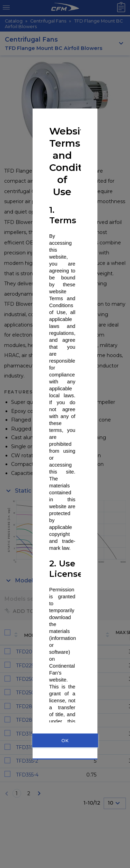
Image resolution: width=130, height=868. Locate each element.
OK (65, 741)
